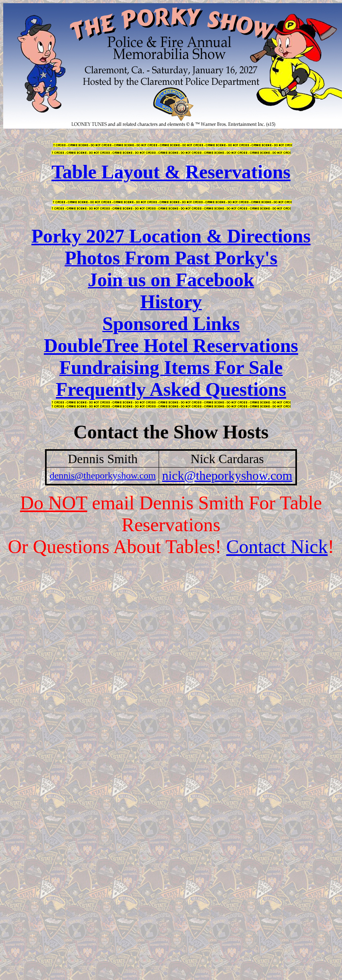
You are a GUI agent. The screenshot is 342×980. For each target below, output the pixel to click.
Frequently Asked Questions (171, 389)
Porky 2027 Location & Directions (171, 236)
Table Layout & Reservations (171, 172)
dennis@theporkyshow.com (103, 475)
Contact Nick (277, 547)
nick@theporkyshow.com (227, 475)
